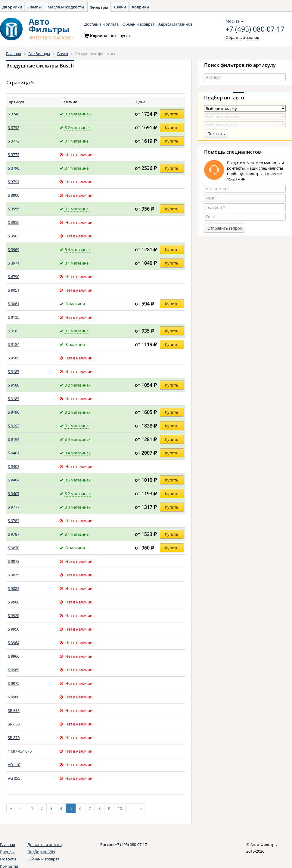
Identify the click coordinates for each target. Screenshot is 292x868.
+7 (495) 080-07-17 (255, 29)
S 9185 (14, 358)
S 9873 (14, 561)
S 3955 (14, 209)
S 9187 (14, 371)
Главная (14, 54)
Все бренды (39, 54)
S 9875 (14, 575)
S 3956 (14, 222)
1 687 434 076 (20, 751)
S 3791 (14, 182)
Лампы (35, 7)
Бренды (7, 852)
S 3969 (14, 249)
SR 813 (14, 710)
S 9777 (14, 507)
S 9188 (14, 385)
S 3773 (14, 155)
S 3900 (14, 195)
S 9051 (14, 290)
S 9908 (14, 602)
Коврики (140, 7)
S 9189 (14, 399)
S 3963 (14, 236)
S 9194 (14, 439)
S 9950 (14, 629)
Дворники (12, 7)
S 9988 (14, 697)
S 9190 (14, 412)
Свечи (120, 7)
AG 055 (14, 778)
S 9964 (14, 643)
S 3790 (14, 168)
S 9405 (14, 494)
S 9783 (14, 521)
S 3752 (14, 127)
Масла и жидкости (66, 7)
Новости (8, 859)
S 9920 (14, 616)
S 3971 (14, 263)
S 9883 (14, 588)
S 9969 (14, 670)
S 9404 (14, 480)
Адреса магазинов (175, 24)
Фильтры (99, 7)
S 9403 (14, 466)
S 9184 (14, 344)
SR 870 (14, 738)
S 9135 (14, 317)
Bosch (63, 54)
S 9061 (14, 304)
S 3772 (14, 141)
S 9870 (14, 548)
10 (120, 808)
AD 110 (14, 765)
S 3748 (14, 114)
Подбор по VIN (41, 852)
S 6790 (14, 277)
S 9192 (14, 426)
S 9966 (14, 656)
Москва (235, 21)
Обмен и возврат (138, 24)
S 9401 (14, 453)
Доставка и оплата (101, 24)
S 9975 (14, 683)
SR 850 (14, 724)
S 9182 (14, 331)
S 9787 (14, 534)
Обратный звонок (242, 37)
